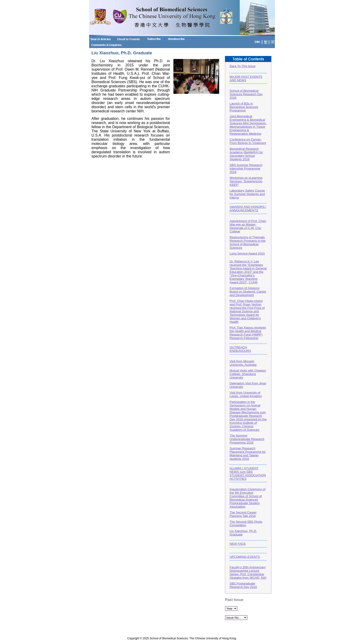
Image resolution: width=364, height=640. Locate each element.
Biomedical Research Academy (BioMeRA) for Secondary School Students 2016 (246, 154)
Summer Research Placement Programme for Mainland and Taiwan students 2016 (248, 454)
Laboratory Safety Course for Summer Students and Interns (247, 194)
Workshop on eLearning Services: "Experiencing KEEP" (246, 181)
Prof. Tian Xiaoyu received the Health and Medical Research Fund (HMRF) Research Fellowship (248, 333)
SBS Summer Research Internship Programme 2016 (246, 168)
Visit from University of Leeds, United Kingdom (246, 394)
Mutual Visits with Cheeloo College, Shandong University (248, 374)
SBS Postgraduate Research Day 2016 (243, 585)
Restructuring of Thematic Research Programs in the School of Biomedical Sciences (248, 242)
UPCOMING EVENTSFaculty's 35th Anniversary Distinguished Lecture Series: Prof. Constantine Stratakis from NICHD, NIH (248, 566)
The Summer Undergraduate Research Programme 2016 (247, 439)
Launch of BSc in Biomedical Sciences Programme (244, 107)
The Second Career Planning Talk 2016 (243, 514)
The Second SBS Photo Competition (246, 523)
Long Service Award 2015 (247, 253)
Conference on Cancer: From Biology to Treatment (248, 141)
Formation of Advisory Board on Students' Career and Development (248, 292)
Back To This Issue (242, 66)
